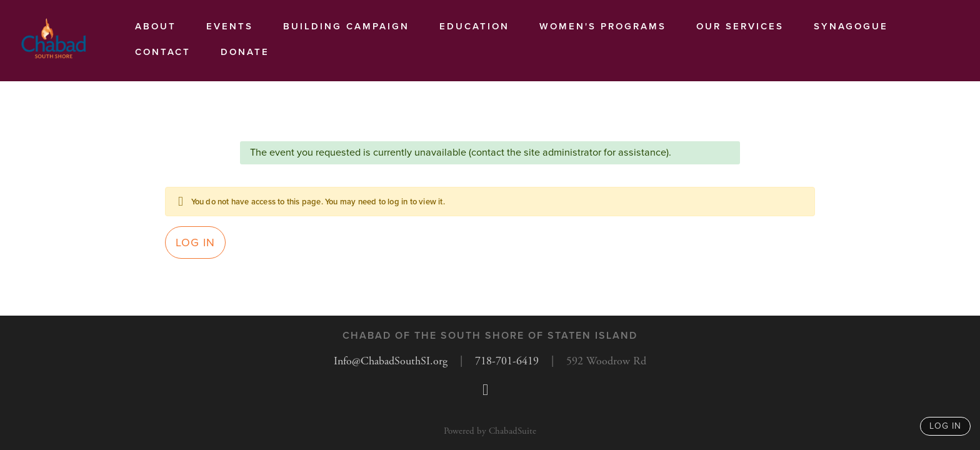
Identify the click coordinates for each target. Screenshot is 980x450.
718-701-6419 (507, 361)
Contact (163, 52)
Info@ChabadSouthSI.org (391, 361)
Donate (245, 52)
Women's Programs (603, 26)
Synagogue (851, 26)
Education (474, 26)
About (156, 26)
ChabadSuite (512, 431)
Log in (195, 242)
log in (945, 426)
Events (230, 26)
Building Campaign (346, 26)
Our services (740, 26)
